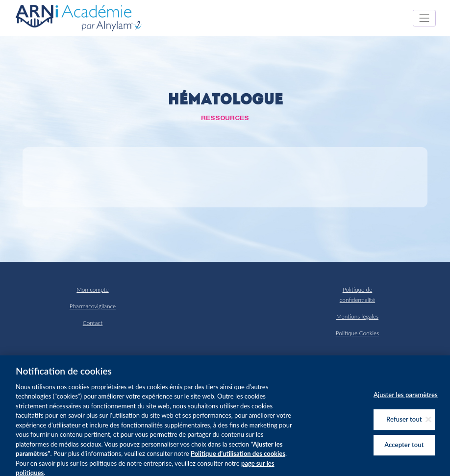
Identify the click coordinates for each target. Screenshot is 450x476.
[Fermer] (428, 424)
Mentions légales (357, 316)
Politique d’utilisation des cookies (238, 458)
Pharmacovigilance (93, 306)
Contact (93, 323)
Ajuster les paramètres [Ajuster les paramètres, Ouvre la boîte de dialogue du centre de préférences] (406, 399)
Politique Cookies (358, 333)
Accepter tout (404, 449)
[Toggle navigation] (425, 18)
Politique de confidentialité (357, 294)
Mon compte (92, 289)
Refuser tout (404, 424)
